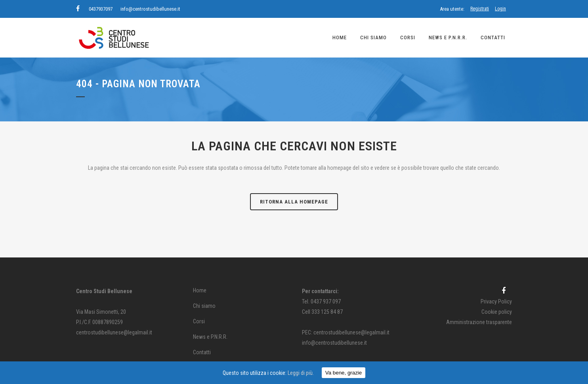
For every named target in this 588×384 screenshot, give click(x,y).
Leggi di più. (301, 373)
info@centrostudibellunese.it (150, 9)
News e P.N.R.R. (210, 337)
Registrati (480, 9)
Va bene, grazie (344, 373)
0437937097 (101, 9)
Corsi (199, 321)
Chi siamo (204, 306)
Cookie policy (497, 312)
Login (500, 9)
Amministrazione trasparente (479, 322)
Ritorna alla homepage (294, 202)
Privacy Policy (496, 301)
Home (200, 290)
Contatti (202, 352)
